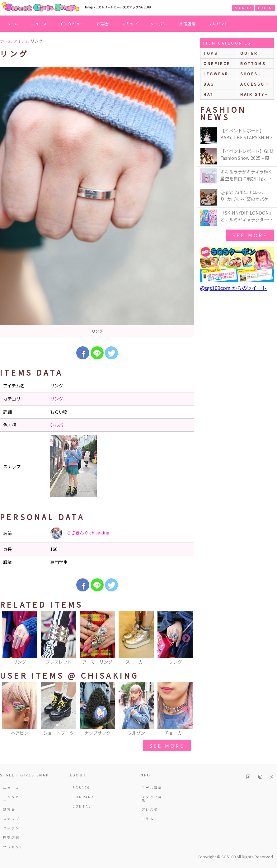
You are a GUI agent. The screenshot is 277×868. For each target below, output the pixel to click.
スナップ (130, 24)
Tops (211, 53)
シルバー (59, 425)
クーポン (159, 24)
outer (249, 53)
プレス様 (150, 809)
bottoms (253, 63)
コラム (148, 819)
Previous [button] (8, 638)
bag (209, 84)
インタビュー (72, 24)
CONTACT (83, 806)
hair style (256, 94)
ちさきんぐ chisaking (80, 533)
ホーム (12, 24)
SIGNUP (243, 8)
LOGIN (265, 8)
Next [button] (186, 638)
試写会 (103, 24)
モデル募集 (152, 787)
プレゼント (218, 24)
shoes (249, 74)
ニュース (39, 24)
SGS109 (82, 787)
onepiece (217, 63)
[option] (97, 202)
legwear (216, 74)
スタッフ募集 (152, 798)
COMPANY (83, 797)
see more (167, 746)
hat (209, 94)
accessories (257, 84)
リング (57, 399)
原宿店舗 (188, 24)
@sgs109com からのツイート (233, 288)
